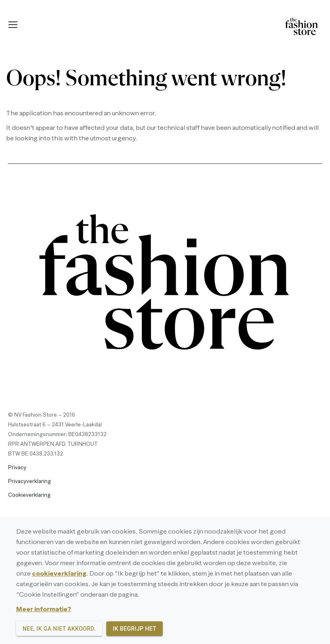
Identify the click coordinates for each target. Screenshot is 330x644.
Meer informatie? (44, 610)
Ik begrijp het (135, 629)
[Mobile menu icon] (13, 25)
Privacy (17, 468)
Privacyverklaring (29, 482)
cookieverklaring (59, 574)
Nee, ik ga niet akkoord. (59, 629)
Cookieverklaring (29, 495)
